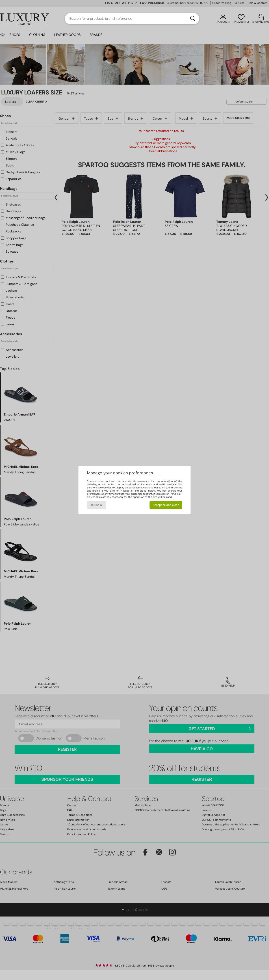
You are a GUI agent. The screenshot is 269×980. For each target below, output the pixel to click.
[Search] (193, 19)
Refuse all (97, 505)
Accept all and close (166, 505)
